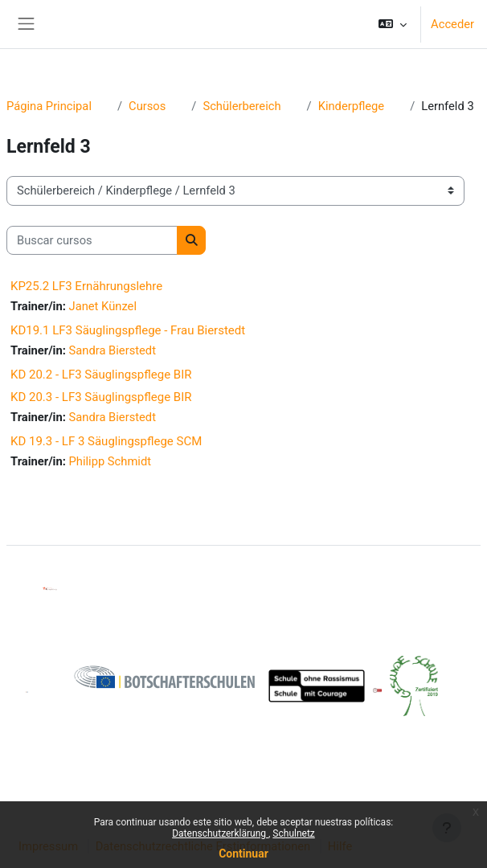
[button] (393, 24)
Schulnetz (293, 833)
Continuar (243, 854)
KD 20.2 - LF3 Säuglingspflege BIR (101, 375)
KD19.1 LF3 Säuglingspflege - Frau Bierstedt (128, 330)
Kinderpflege (352, 106)
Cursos (147, 106)
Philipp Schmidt (110, 461)
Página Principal (49, 106)
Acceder (452, 24)
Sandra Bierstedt (113, 350)
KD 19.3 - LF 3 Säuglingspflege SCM (106, 441)
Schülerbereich (241, 106)
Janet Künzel (103, 306)
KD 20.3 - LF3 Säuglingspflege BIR (101, 397)
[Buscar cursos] (92, 240)
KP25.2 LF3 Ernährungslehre (86, 286)
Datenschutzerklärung (220, 833)
